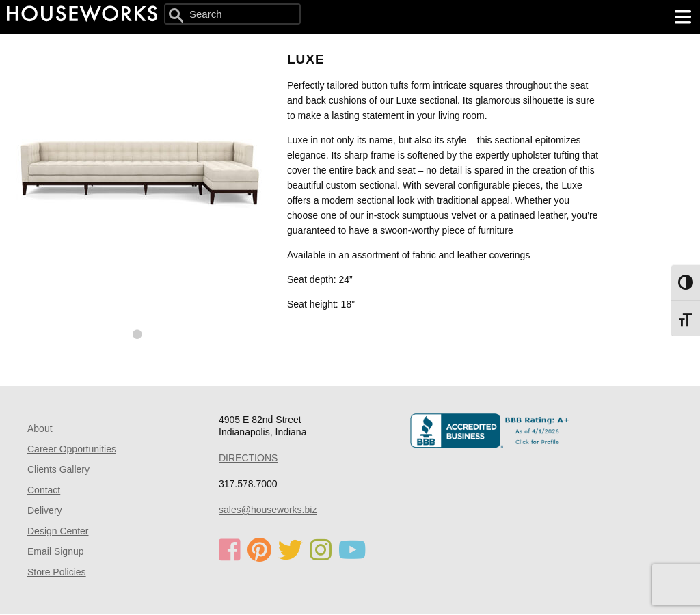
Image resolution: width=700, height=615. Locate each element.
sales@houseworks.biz (268, 510)
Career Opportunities (72, 449)
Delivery (45, 510)
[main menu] (683, 17)
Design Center (58, 531)
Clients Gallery (58, 469)
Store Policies (57, 572)
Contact (44, 490)
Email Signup (56, 551)
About (40, 428)
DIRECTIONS (248, 458)
